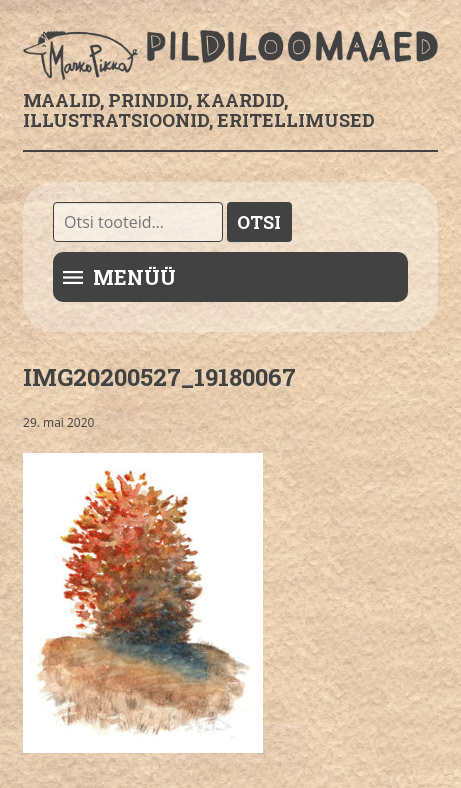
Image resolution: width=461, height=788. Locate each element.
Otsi (259, 222)
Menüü (134, 277)
